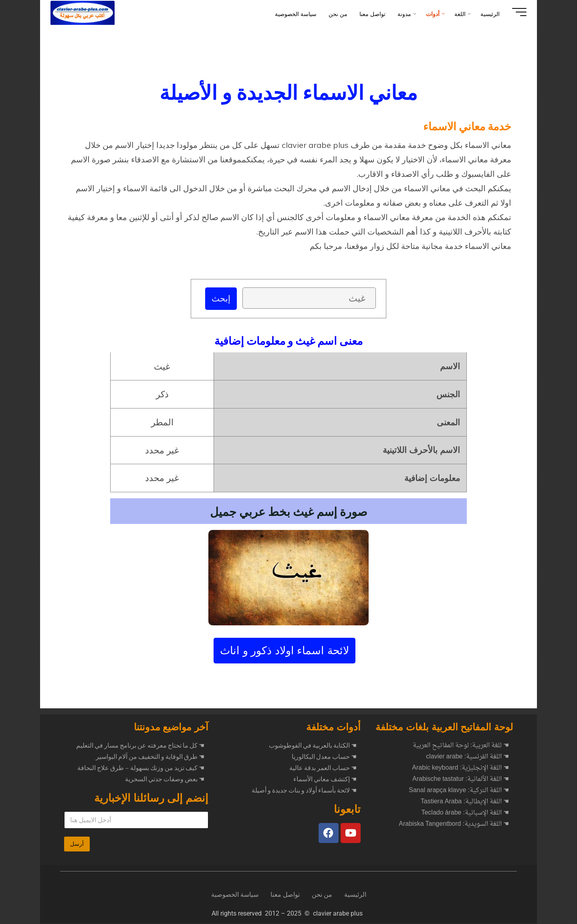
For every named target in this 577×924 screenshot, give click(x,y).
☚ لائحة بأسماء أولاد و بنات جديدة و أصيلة (304, 791)
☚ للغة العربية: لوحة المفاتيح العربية (461, 746)
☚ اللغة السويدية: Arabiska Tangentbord (454, 825)
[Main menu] (514, 12)
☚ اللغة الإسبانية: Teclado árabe (465, 813)
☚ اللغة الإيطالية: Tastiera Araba (465, 802)
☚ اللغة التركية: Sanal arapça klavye (459, 791)
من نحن (322, 895)
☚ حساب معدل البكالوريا (324, 757)
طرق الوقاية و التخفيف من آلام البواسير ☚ (150, 757)
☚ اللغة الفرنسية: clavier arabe (467, 757)
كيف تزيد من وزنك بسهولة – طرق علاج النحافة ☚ (141, 768)
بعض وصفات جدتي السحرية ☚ (165, 780)
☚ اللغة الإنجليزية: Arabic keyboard (460, 768)
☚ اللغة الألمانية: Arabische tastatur (461, 780)
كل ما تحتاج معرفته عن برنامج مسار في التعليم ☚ (140, 746)
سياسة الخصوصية (235, 895)
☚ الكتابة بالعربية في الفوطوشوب (313, 746)
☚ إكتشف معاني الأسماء (325, 780)
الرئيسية (355, 895)
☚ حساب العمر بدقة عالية (323, 768)
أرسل (77, 844)
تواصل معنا (285, 895)
